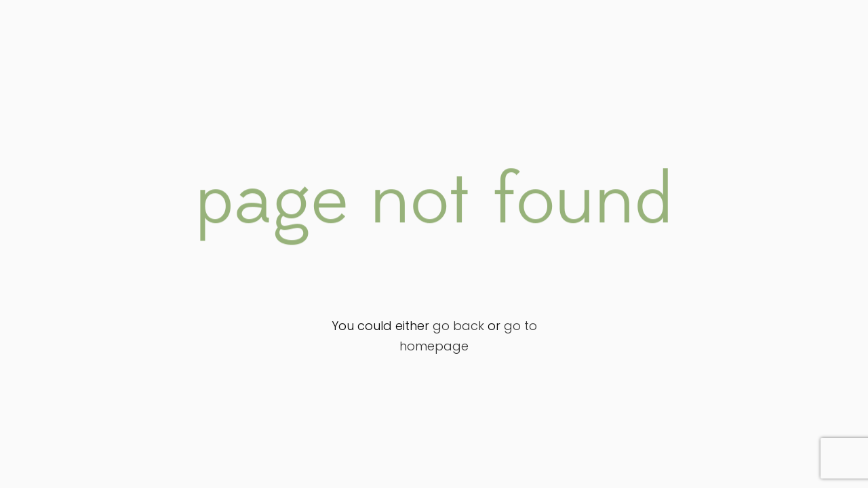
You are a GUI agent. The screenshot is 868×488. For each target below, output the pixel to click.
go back (458, 326)
